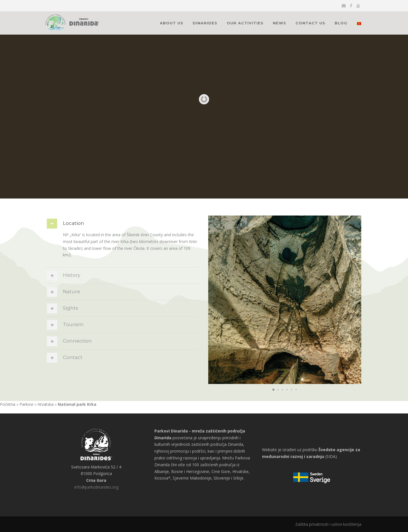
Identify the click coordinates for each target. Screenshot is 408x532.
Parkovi (26, 404)
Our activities (245, 23)
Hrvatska (45, 404)
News (280, 23)
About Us (172, 23)
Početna (8, 404)
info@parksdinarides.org (96, 487)
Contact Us (310, 23)
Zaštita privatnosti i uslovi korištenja (328, 524)
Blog (341, 23)
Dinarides (205, 23)
